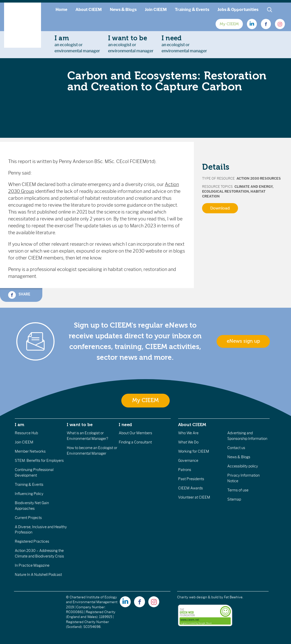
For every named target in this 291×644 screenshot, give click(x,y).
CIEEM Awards (190, 488)
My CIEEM (229, 24)
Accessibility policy (243, 466)
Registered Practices (32, 541)
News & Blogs (123, 10)
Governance (188, 461)
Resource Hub (26, 433)
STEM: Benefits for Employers (39, 461)
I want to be (80, 425)
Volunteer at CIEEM (194, 497)
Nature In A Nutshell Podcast (38, 575)
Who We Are (188, 433)
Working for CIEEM (194, 451)
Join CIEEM (156, 10)
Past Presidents (191, 479)
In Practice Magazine (32, 565)
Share (19, 295)
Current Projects (28, 518)
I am (20, 425)
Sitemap (234, 499)
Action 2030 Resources (259, 178)
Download (220, 208)
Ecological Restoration (226, 191)
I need (125, 425)
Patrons (185, 470)
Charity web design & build (198, 597)
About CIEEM (89, 10)
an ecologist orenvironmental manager (77, 44)
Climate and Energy (254, 187)
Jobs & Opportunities (238, 10)
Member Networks (30, 451)
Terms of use (238, 490)
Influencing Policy (29, 494)
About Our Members (135, 433)
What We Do (188, 442)
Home (61, 10)
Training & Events (192, 10)
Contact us (236, 448)
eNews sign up (243, 341)
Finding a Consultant (135, 442)
